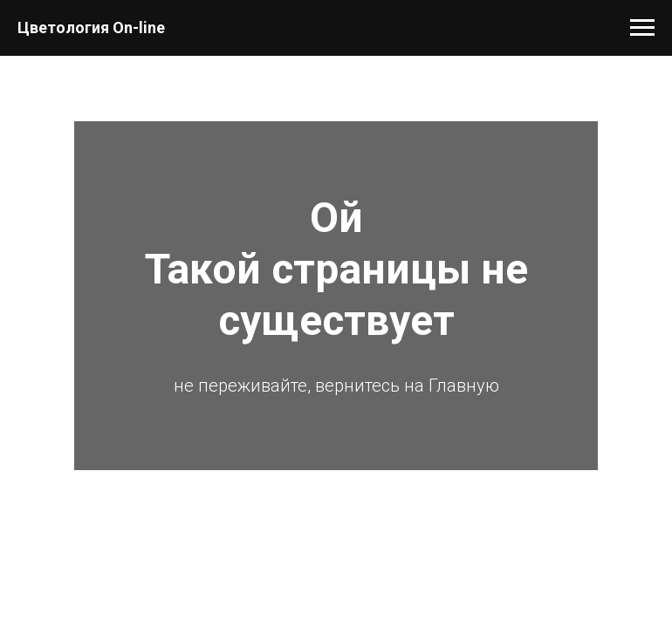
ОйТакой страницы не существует (336, 269)
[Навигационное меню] (642, 28)
